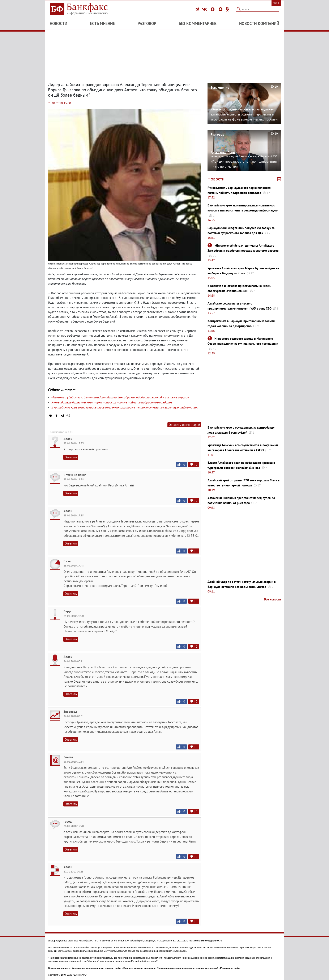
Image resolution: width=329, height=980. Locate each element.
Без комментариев (198, 23)
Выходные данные (59, 968)
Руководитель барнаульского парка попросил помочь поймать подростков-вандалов (112, 402)
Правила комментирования (139, 968)
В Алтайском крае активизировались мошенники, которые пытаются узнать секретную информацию (125, 407)
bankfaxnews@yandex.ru (208, 941)
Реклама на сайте (230, 968)
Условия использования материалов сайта (97, 968)
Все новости (272, 599)
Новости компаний (259, 23)
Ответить (71, 457)
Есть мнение (102, 23)
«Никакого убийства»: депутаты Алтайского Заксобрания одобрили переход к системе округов (120, 397)
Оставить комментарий (184, 425)
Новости (59, 23)
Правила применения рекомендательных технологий (188, 968)
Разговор (147, 23)
